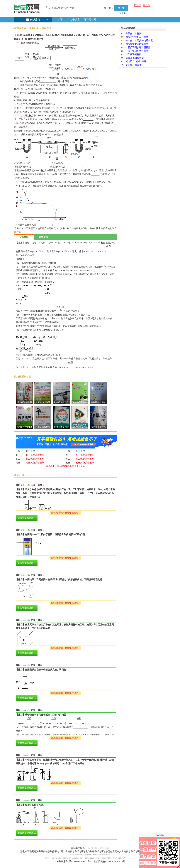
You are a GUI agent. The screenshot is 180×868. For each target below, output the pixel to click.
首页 (60, 19)
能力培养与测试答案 (136, 61)
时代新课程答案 (133, 54)
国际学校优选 (78, 848)
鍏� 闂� (159, 835)
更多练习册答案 (133, 65)
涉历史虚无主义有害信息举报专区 (123, 851)
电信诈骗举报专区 (95, 851)
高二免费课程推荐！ (36, 459)
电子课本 (124, 13)
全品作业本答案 (133, 33)
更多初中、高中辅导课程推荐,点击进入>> (66, 466)
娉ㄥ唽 (147, 5)
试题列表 (105, 848)
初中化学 (34, 28)
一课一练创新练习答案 (137, 51)
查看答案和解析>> (27, 518)
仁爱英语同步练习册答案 (138, 47)
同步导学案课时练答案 (137, 44)
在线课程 (43, 237)
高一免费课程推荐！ (36, 455)
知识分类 (35, 19)
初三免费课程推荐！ (86, 463)
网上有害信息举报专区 (72, 851)
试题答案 (24, 237)
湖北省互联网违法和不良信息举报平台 (40, 851)
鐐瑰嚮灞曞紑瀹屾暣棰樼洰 (65, 513)
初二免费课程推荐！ (86, 459)
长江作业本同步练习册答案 (139, 40)
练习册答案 (90, 19)
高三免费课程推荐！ (36, 463)
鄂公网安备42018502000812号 (110, 861)
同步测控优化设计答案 (137, 37)
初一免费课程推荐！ (86, 455)
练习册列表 (92, 848)
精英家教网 (20, 28)
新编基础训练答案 (135, 58)
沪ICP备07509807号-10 (81, 861)
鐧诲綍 (137, 5)
